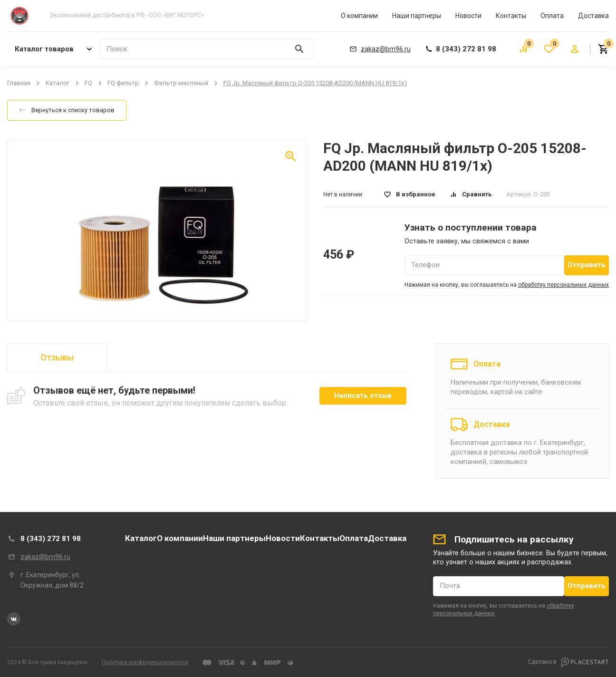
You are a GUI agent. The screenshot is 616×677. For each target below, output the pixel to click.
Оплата (552, 16)
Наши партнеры (417, 16)
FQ (88, 83)
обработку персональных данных (563, 285)
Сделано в (568, 662)
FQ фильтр (123, 83)
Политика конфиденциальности (145, 662)
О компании (359, 16)
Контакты (511, 16)
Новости (468, 16)
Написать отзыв (363, 396)
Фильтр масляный (181, 83)
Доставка (593, 16)
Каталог (58, 83)
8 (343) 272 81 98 (51, 539)
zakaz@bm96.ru (45, 557)
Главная (19, 83)
